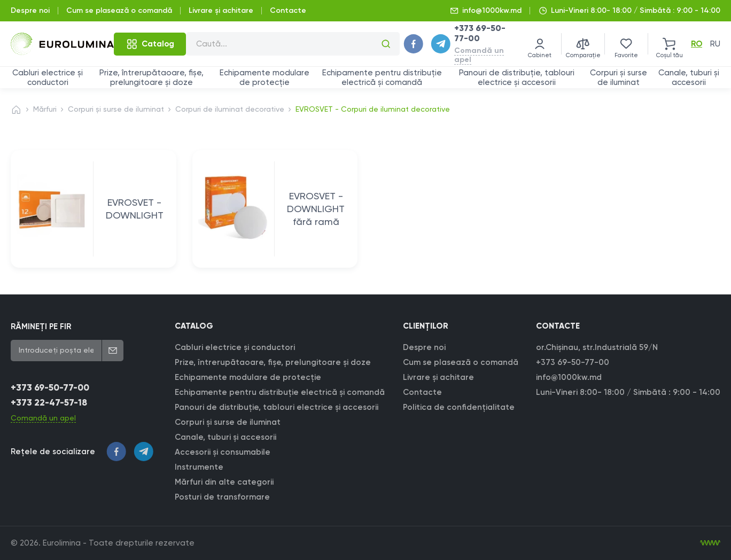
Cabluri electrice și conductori (48, 77)
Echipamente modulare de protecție (265, 77)
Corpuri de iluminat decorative (230, 109)
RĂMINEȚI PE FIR (41, 326)
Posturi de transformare (222, 497)
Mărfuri (45, 109)
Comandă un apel (479, 55)
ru (715, 44)
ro (697, 44)
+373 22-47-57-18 (49, 403)
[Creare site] (710, 543)
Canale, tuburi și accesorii (689, 77)
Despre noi (30, 10)
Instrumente (199, 467)
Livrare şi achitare (221, 10)
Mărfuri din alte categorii (224, 482)
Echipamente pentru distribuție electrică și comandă (382, 77)
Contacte (288, 10)
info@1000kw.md (492, 10)
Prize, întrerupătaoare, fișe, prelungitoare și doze (151, 77)
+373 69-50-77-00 (50, 388)
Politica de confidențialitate (459, 407)
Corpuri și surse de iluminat (619, 77)
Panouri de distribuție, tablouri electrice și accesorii (517, 77)
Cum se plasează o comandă (119, 10)
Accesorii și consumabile (223, 452)
